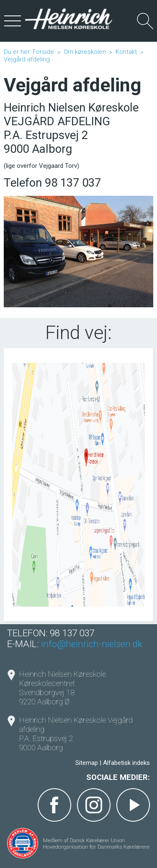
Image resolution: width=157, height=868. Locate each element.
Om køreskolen (85, 52)
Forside (43, 52)
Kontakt (126, 52)
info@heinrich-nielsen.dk (92, 644)
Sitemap (87, 763)
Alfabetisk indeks (126, 763)
